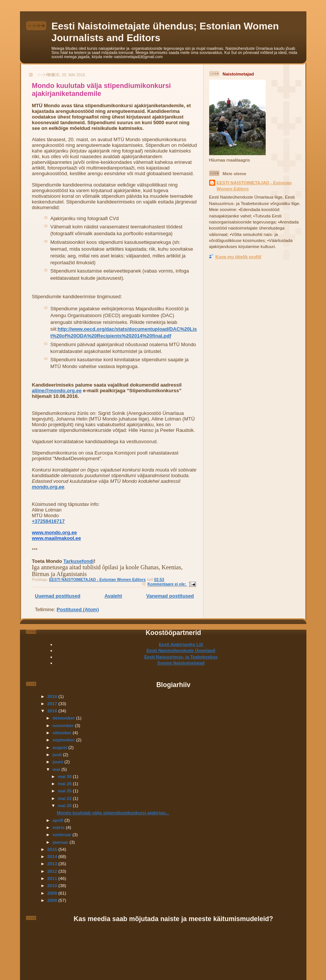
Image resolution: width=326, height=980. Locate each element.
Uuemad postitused (58, 596)
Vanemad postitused (170, 596)
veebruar (63, 834)
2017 (53, 703)
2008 (53, 900)
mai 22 (66, 798)
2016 (53, 711)
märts (59, 827)
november (64, 725)
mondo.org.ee (48, 487)
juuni (59, 762)
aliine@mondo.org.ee (57, 391)
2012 (53, 871)
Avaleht (113, 596)
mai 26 (66, 784)
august (61, 747)
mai (57, 769)
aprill (59, 820)
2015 (53, 849)
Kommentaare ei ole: (167, 584)
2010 (53, 885)
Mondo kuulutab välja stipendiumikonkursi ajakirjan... (113, 813)
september (64, 740)
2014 (53, 856)
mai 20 (66, 805)
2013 (53, 864)
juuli (58, 754)
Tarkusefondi (79, 561)
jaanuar (61, 842)
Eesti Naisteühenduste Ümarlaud (181, 650)
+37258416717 (48, 521)
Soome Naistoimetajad (181, 663)
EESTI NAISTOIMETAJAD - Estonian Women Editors (254, 186)
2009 (53, 893)
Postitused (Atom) (78, 609)
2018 (53, 696)
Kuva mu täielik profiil (238, 257)
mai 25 (66, 791)
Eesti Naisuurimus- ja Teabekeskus (181, 657)
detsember (64, 718)
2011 (53, 878)
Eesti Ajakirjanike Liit (181, 644)
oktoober (63, 733)
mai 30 (66, 776)
